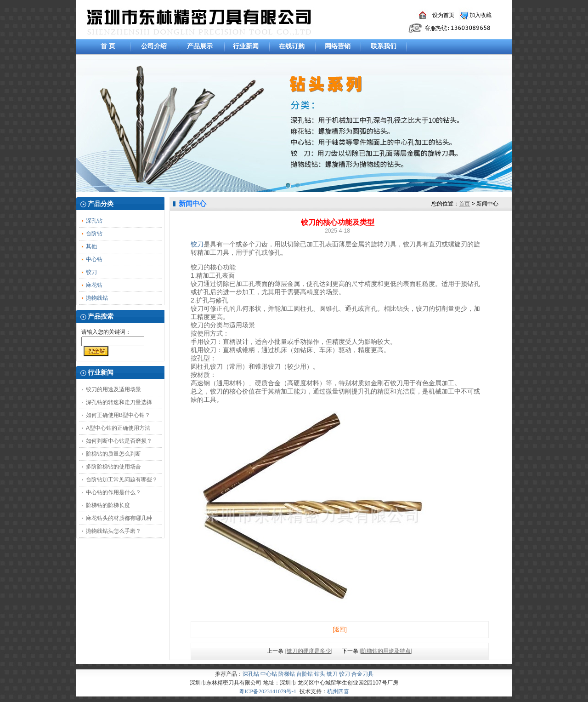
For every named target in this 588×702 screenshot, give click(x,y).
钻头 (320, 674)
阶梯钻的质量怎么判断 (113, 454)
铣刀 (332, 674)
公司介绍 (154, 46)
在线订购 (292, 46)
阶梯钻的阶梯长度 (108, 505)
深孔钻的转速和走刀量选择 (119, 402)
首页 (464, 204)
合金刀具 (362, 674)
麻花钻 (94, 285)
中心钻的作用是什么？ (113, 492)
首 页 (108, 46)
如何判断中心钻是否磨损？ (119, 441)
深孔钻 (94, 221)
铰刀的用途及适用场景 (113, 389)
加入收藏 (481, 15)
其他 (91, 246)
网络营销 (338, 46)
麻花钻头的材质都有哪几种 (119, 518)
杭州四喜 (338, 691)
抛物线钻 (97, 298)
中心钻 (94, 259)
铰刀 (91, 272)
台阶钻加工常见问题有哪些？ (122, 479)
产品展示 (200, 46)
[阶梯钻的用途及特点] (386, 651)
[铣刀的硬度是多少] (309, 651)
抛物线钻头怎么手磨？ (113, 531)
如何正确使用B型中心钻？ (118, 415)
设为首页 (443, 15)
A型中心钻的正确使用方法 (118, 428)
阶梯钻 (287, 674)
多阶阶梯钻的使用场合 (113, 467)
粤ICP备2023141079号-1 (268, 691)
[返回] (340, 629)
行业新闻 (246, 46)
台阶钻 (94, 234)
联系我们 (384, 46)
